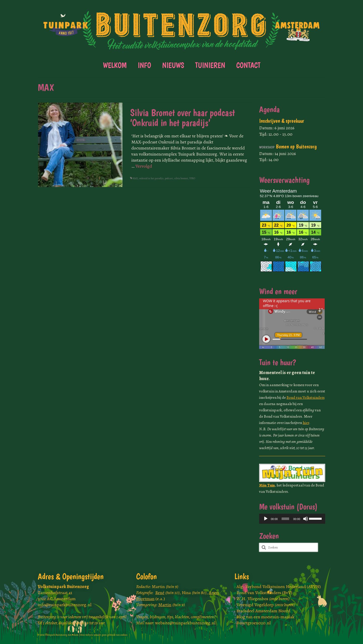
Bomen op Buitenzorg (288, 147)
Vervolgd (144, 166)
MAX (135, 178)
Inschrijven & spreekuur (282, 121)
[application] (292, 519)
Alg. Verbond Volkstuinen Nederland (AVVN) (279, 587)
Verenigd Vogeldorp (266, 605)
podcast (169, 178)
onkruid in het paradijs (151, 178)
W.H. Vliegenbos (263, 599)
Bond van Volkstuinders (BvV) (264, 593)
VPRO (192, 178)
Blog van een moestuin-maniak (265, 617)
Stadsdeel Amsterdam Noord (263, 611)
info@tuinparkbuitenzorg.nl (65, 605)
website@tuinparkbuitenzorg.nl (185, 623)
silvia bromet (181, 178)
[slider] (285, 519)
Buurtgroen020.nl (254, 623)
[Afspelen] (266, 519)
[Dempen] (306, 519)
